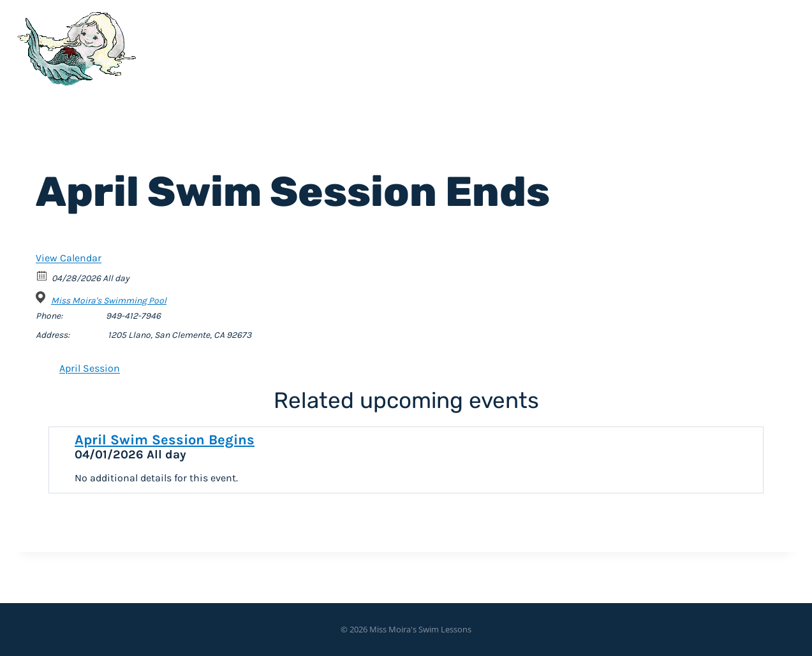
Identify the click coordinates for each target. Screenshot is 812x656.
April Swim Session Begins (165, 440)
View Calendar (69, 258)
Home (559, 45)
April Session (90, 368)
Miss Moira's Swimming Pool (109, 301)
